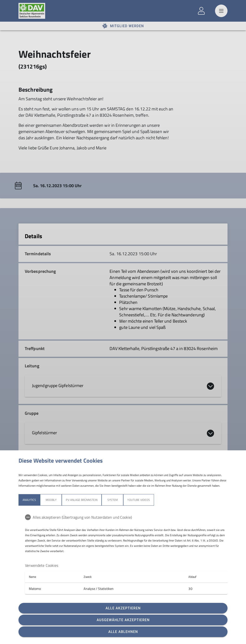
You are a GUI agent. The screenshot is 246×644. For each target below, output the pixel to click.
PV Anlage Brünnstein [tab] (82, 500)
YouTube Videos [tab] (139, 500)
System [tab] (113, 500)
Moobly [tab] (51, 500)
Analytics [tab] (29, 500)
